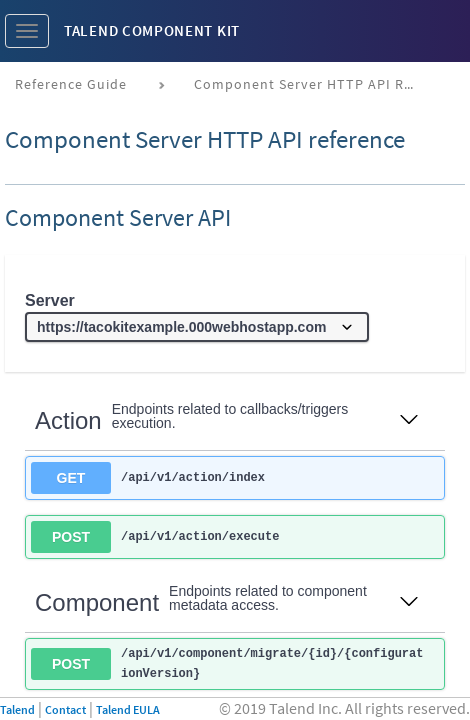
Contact (65, 709)
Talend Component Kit (152, 30)
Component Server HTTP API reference (311, 84)
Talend (17, 709)
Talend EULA (128, 709)
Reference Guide (71, 84)
